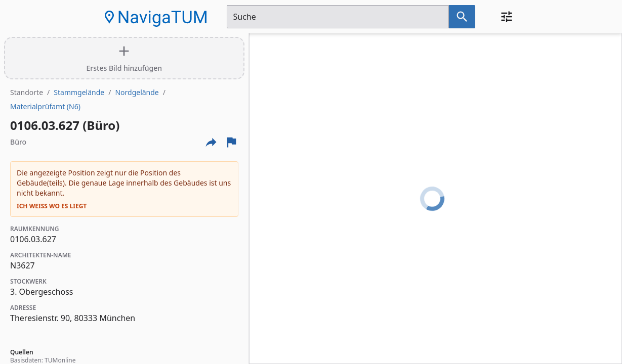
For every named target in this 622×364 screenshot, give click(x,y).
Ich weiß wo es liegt (52, 206)
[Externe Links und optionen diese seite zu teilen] (211, 142)
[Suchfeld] (338, 17)
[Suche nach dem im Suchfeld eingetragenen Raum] (462, 17)
